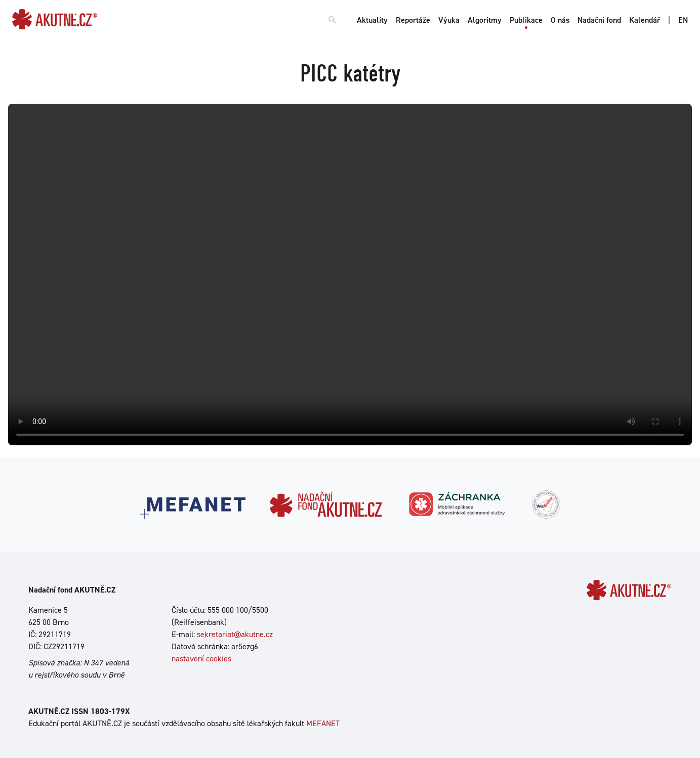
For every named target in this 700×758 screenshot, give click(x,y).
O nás (560, 20)
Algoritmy (485, 20)
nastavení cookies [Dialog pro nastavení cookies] (201, 659)
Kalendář (645, 20)
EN (683, 20)
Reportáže (413, 20)
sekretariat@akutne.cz (235, 634)
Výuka (449, 20)
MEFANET (323, 723)
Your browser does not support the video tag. (350, 275)
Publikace (526, 20)
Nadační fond (599, 20)
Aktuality (372, 20)
